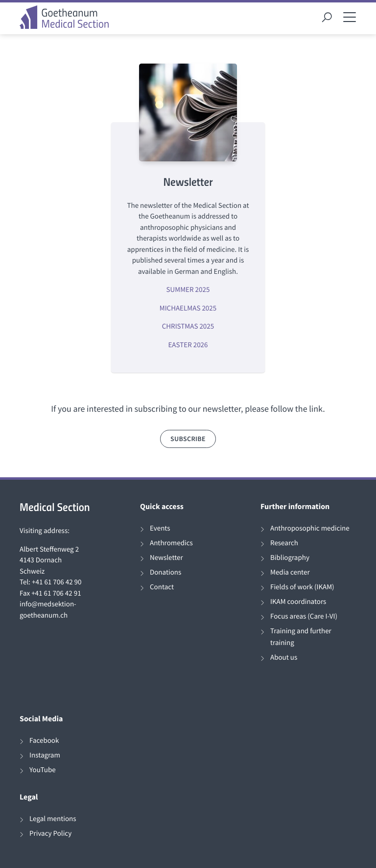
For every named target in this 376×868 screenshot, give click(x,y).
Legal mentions (53, 819)
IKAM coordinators (298, 602)
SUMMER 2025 (188, 290)
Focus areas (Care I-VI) (304, 616)
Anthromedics (171, 543)
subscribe (188, 439)
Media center (290, 572)
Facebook (44, 741)
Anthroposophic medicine (310, 528)
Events (160, 528)
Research (284, 543)
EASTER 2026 (188, 345)
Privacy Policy (50, 834)
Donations (165, 572)
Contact (162, 587)
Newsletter (166, 558)
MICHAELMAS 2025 (188, 308)
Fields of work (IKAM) (302, 587)
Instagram (45, 755)
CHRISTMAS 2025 (188, 326)
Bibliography (290, 558)
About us (284, 657)
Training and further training (301, 637)
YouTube (43, 770)
